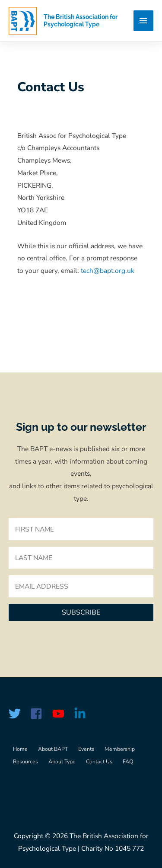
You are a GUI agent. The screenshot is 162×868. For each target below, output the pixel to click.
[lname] (81, 558)
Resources (25, 761)
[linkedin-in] (82, 714)
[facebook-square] (40, 714)
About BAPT (53, 749)
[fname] (81, 529)
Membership (120, 749)
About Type (62, 761)
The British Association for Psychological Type (81, 21)
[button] (81, 612)
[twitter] (19, 714)
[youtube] (62, 714)
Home (20, 749)
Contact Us (99, 761)
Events (86, 749)
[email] (81, 586)
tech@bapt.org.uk (108, 271)
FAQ (128, 761)
